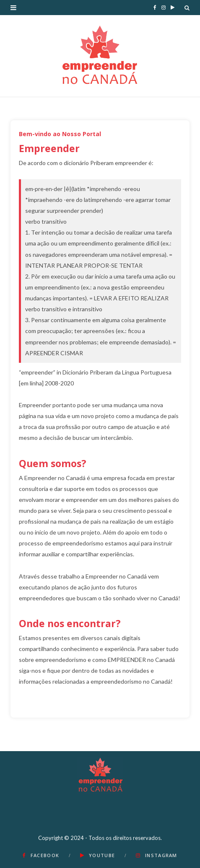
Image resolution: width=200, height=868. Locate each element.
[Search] (187, 8)
